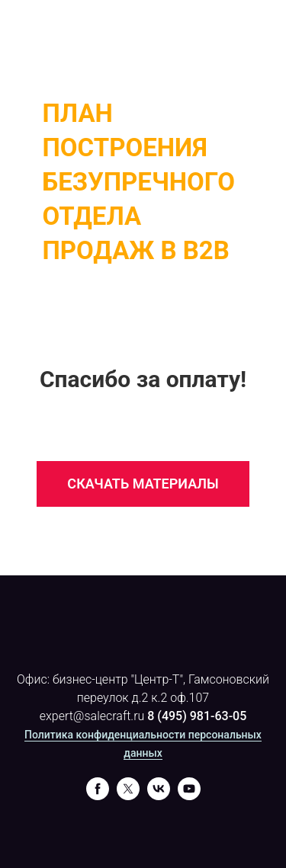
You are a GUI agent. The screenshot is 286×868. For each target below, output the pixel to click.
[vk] (159, 796)
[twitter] (128, 796)
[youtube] (189, 796)
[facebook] (98, 796)
